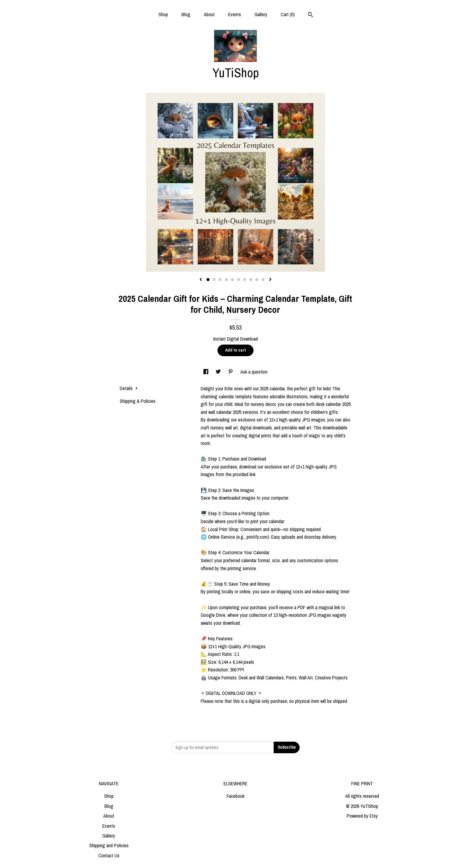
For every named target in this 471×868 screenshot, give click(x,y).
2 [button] (214, 280)
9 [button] (257, 280)
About (209, 14)
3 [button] (220, 280)
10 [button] (263, 280)
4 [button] (226, 280)
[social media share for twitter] (219, 372)
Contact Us (109, 855)
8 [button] (251, 280)
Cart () (288, 14)
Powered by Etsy (362, 816)
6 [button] (239, 280)
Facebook (236, 796)
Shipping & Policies (138, 401)
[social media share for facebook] (206, 372)
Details (129, 388)
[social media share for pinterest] (231, 372)
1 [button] (208, 280)
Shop (163, 14)
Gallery (261, 14)
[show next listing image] (270, 280)
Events (235, 14)
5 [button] (232, 280)
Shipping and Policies (109, 845)
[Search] (310, 15)
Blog (186, 14)
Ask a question (254, 372)
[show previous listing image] (201, 280)
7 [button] (245, 280)
